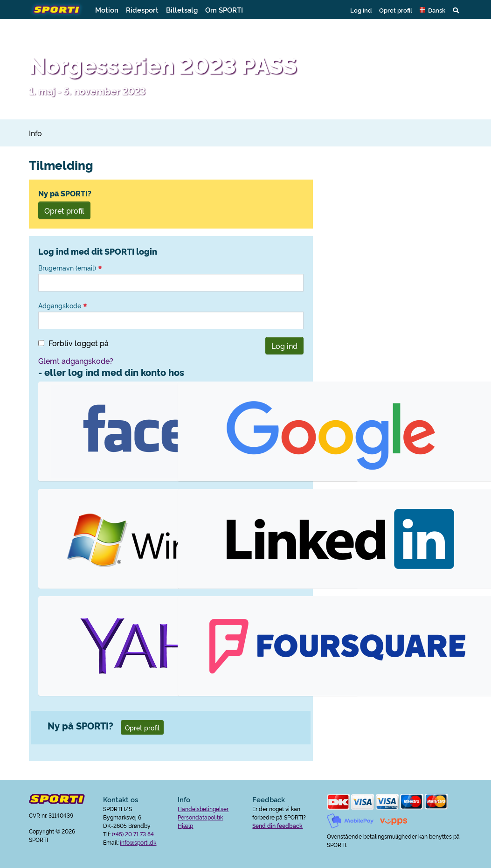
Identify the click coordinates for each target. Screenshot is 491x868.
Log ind (361, 10)
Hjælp (185, 825)
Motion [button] (107, 10)
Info (35, 133)
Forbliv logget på (79, 343)
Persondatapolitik (200, 817)
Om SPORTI (224, 10)
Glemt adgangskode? (76, 361)
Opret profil (396, 10)
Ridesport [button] (142, 10)
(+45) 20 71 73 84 (133, 834)
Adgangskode (63, 306)
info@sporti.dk (138, 842)
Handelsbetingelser (203, 809)
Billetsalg (182, 10)
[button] (432, 10)
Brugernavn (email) (70, 268)
